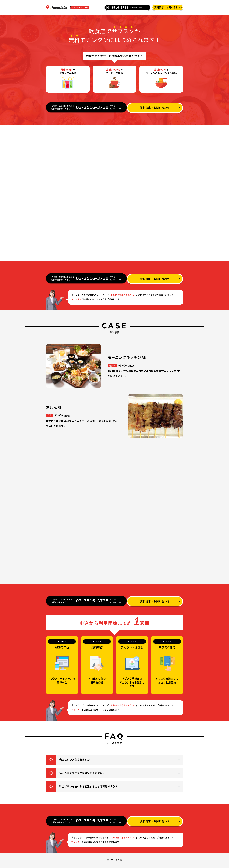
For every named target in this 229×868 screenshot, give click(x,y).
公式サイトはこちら (81, 8)
